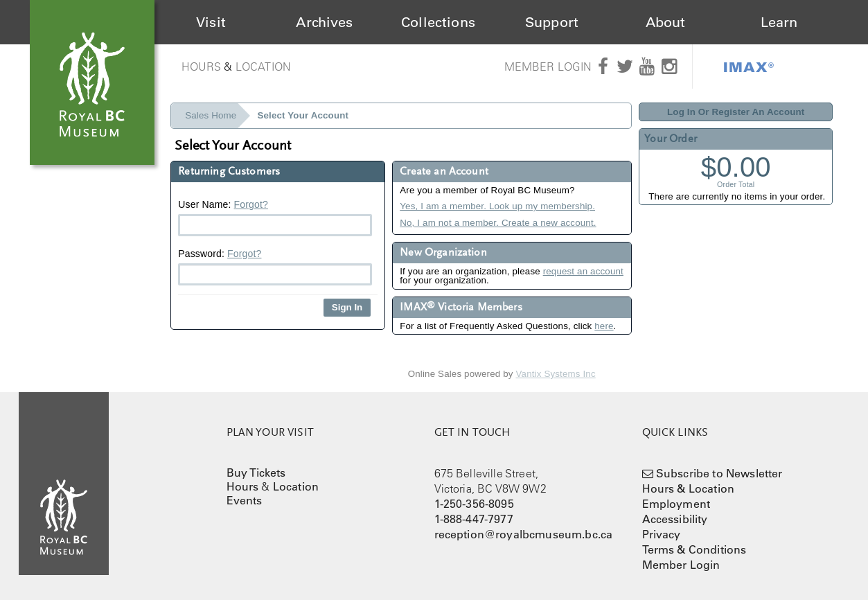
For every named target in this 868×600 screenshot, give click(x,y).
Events (245, 500)
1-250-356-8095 (474, 504)
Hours (202, 67)
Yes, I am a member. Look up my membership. (497, 206)
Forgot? (251, 204)
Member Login (548, 67)
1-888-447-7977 (474, 519)
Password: (275, 267)
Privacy (662, 534)
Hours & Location (689, 488)
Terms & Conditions (694, 549)
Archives (324, 22)
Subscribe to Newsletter (719, 473)
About (666, 22)
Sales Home (211, 115)
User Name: (275, 218)
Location (263, 67)
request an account (583, 271)
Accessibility (675, 519)
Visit (211, 22)
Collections (438, 22)
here (604, 326)
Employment (676, 504)
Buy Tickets (256, 473)
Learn (779, 22)
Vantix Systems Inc (556, 374)
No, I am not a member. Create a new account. (498, 223)
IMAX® (749, 67)
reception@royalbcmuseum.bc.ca (524, 534)
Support (552, 22)
